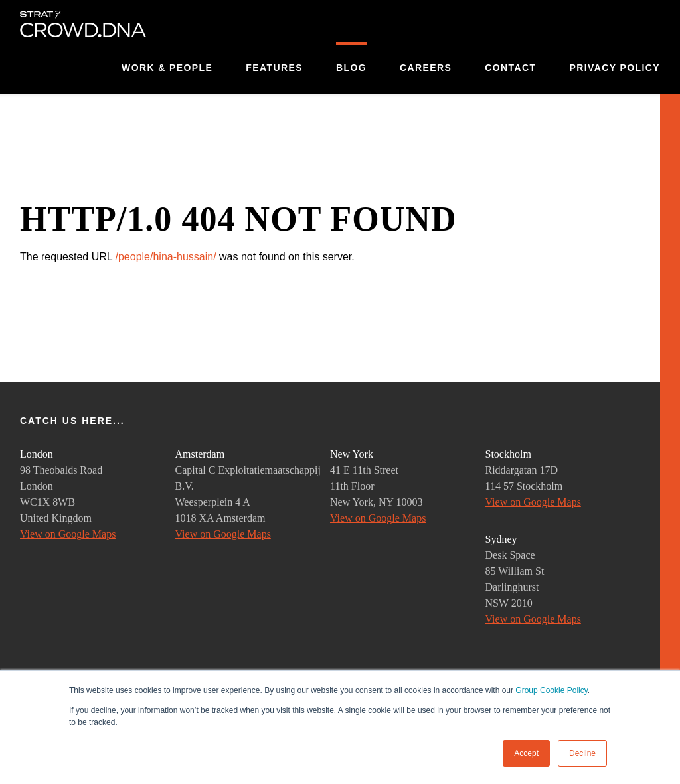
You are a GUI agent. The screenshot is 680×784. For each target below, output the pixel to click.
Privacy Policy (615, 68)
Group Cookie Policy (552, 690)
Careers (426, 68)
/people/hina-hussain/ (165, 257)
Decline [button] (582, 753)
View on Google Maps (68, 534)
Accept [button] (526, 753)
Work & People (167, 68)
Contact (510, 68)
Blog (351, 68)
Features (274, 68)
